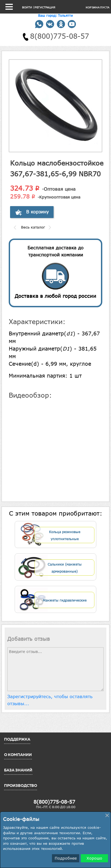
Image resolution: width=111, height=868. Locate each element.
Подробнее (66, 858)
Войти (27, 7)
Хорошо (94, 858)
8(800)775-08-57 (54, 802)
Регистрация (45, 7)
